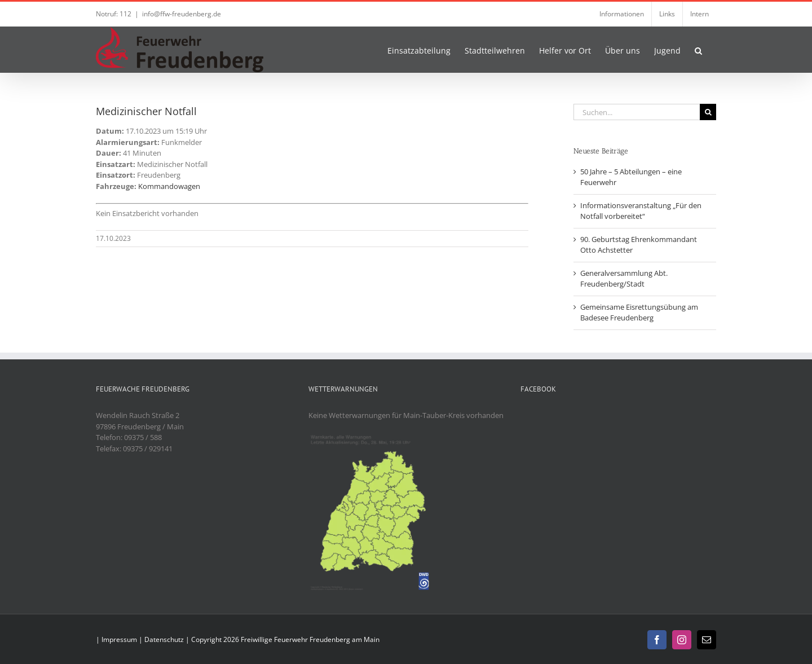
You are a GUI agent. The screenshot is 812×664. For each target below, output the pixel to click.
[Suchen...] (637, 112)
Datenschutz (164, 639)
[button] (698, 50)
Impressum (119, 639)
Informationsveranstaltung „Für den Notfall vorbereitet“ (641, 211)
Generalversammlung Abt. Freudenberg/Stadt (624, 279)
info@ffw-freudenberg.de (182, 14)
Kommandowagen (169, 186)
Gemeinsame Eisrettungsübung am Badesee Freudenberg (639, 313)
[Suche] (708, 112)
